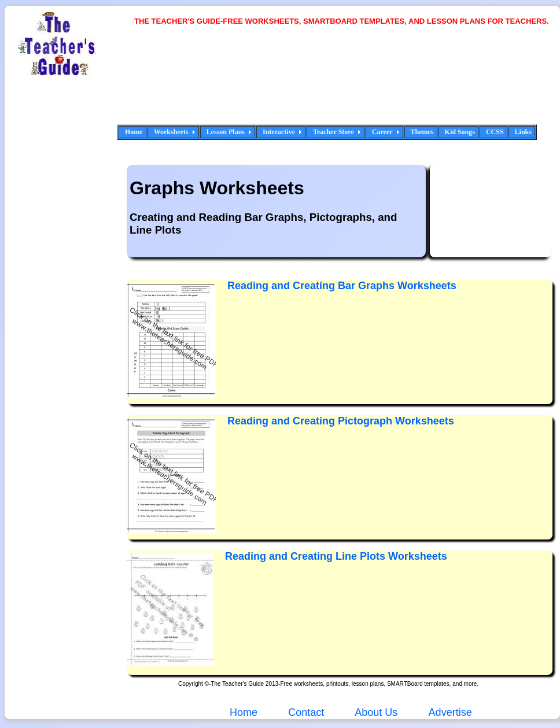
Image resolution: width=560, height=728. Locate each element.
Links (523, 132)
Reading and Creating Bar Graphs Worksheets (342, 286)
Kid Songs (460, 132)
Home (134, 132)
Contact (306, 712)
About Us (375, 712)
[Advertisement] (176, 82)
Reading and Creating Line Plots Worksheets (336, 556)
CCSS (495, 132)
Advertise (450, 712)
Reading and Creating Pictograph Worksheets (341, 421)
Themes (422, 132)
